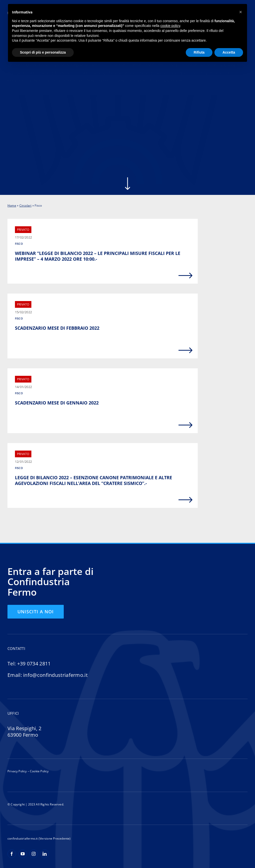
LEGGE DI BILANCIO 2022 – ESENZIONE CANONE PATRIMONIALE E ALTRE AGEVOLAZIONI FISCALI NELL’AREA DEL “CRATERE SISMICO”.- (94, 480)
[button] (241, 12)
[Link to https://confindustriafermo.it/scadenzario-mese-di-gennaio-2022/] (186, 425)
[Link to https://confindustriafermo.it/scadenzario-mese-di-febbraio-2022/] (186, 350)
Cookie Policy (39, 771)
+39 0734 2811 (34, 664)
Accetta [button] (229, 52)
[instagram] (34, 854)
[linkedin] (45, 854)
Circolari (26, 205)
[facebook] (12, 854)
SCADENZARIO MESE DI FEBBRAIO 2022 (57, 328)
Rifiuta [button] (199, 52)
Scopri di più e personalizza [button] (43, 52)
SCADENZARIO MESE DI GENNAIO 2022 (57, 403)
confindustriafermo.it (23, 838)
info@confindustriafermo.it (55, 675)
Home (12, 205)
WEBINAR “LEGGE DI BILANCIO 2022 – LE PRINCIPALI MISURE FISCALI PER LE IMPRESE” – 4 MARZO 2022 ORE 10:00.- (98, 256)
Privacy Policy (17, 771)
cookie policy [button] (170, 26)
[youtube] (23, 854)
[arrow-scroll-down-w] (127, 179)
